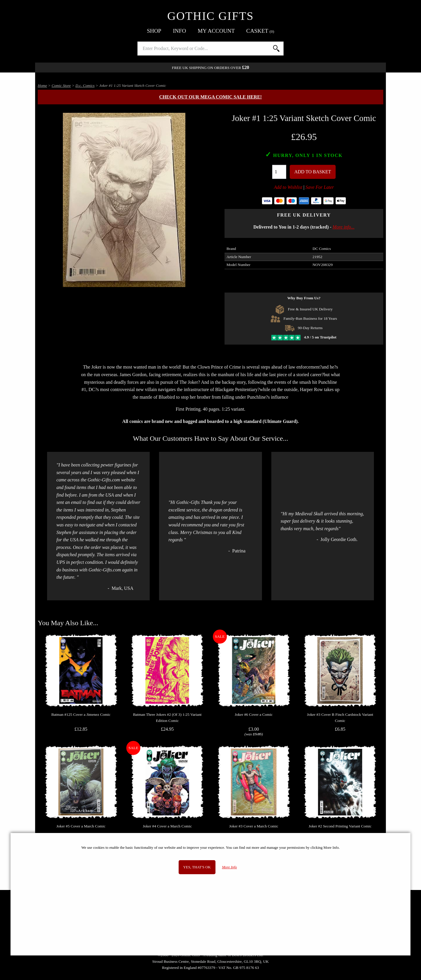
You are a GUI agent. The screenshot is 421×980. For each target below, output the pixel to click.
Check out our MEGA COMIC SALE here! (211, 97)
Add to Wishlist (288, 187)
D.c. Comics (85, 85)
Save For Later (320, 187)
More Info (229, 867)
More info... (344, 227)
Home (42, 85)
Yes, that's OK (197, 867)
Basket (260, 31)
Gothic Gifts (210, 16)
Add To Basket (313, 172)
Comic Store (61, 85)
